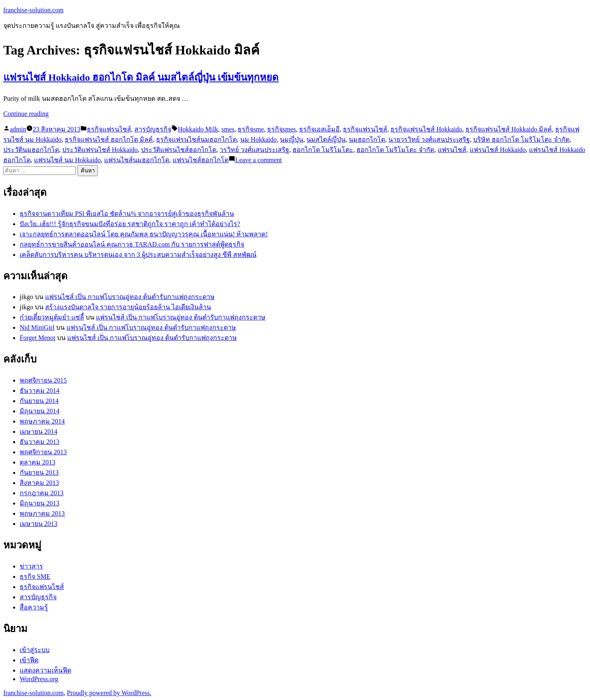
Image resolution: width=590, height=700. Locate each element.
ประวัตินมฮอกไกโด (31, 150)
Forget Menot (37, 338)
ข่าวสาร (31, 566)
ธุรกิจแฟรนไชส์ (109, 129)
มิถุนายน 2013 (40, 503)
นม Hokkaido (258, 139)
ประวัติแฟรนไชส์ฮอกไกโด (179, 150)
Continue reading (26, 114)
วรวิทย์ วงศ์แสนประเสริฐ (254, 150)
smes (228, 129)
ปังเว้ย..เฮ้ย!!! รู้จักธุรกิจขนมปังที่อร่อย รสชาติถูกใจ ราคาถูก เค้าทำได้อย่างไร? (130, 224)
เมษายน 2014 (39, 432)
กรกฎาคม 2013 (42, 493)
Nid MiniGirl (37, 327)
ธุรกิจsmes (281, 129)
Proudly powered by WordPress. (109, 693)
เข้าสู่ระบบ (35, 650)
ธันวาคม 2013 (40, 442)
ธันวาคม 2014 (40, 391)
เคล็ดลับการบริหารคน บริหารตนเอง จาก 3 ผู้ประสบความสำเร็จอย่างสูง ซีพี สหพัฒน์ (138, 255)
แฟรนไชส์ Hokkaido (498, 150)
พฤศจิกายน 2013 (43, 452)
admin (18, 129)
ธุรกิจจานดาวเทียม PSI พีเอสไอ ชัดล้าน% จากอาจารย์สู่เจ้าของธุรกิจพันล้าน (127, 214)
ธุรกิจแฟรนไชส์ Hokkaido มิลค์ (509, 129)
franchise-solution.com (33, 10)
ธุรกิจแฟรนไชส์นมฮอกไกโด (196, 139)
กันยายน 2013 (39, 472)
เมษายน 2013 (39, 524)
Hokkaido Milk (198, 129)
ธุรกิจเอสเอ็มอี (319, 129)
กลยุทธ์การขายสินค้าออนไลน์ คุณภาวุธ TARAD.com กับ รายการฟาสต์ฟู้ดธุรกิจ (132, 244)
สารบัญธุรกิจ (153, 129)
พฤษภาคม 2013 (42, 513)
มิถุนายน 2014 (40, 411)
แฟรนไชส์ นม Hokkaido (67, 160)
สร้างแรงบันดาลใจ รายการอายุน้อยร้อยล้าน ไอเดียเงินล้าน (128, 307)
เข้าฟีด (29, 660)
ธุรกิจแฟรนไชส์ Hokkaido (426, 129)
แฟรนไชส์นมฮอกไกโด (137, 160)
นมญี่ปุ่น (292, 139)
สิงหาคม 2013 (39, 483)
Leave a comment (259, 160)
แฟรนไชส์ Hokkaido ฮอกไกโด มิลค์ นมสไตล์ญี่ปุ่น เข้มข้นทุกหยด (141, 77)
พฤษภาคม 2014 (42, 421)
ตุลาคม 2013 (37, 462)
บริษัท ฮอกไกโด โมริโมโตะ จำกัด (521, 139)
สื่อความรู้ (34, 607)
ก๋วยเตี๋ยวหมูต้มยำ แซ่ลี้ (52, 317)
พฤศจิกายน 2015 (43, 380)
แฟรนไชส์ (452, 150)
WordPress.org (39, 679)
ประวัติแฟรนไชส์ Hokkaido (100, 150)
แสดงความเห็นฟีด (45, 670)
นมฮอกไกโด (367, 139)
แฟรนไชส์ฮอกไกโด (201, 160)
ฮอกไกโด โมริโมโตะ (323, 150)
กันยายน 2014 (39, 401)
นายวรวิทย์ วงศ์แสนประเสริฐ (429, 139)
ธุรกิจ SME (35, 577)
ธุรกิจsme (251, 129)
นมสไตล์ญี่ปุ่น (326, 139)
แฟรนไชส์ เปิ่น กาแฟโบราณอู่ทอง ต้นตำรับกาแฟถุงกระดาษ (130, 297)
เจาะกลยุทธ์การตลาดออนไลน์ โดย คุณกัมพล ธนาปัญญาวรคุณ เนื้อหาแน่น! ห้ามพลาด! (144, 234)
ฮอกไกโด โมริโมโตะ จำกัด (395, 150)
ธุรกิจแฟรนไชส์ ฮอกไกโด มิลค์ (109, 139)
